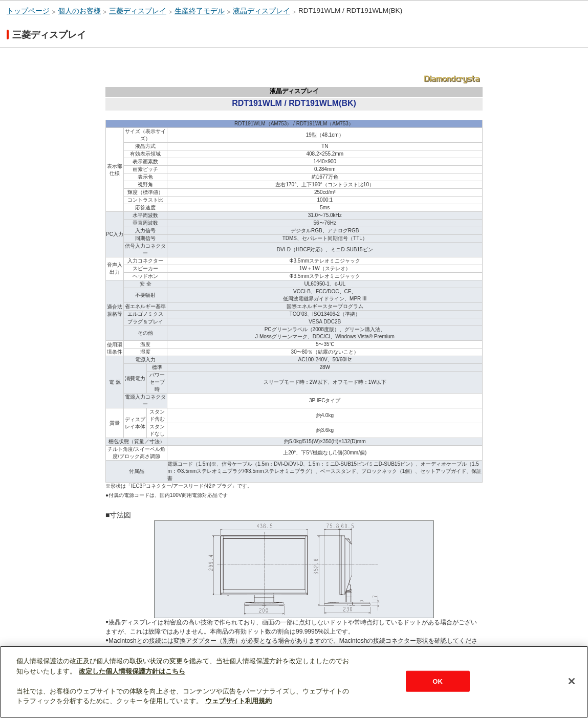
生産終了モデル (200, 11)
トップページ (28, 11)
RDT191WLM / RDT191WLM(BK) (350, 10)
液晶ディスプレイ (262, 11)
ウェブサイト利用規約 (238, 701)
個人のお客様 (79, 11)
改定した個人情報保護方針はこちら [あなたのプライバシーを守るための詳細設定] (132, 671)
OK (438, 681)
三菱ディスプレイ (138, 11)
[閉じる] (572, 681)
